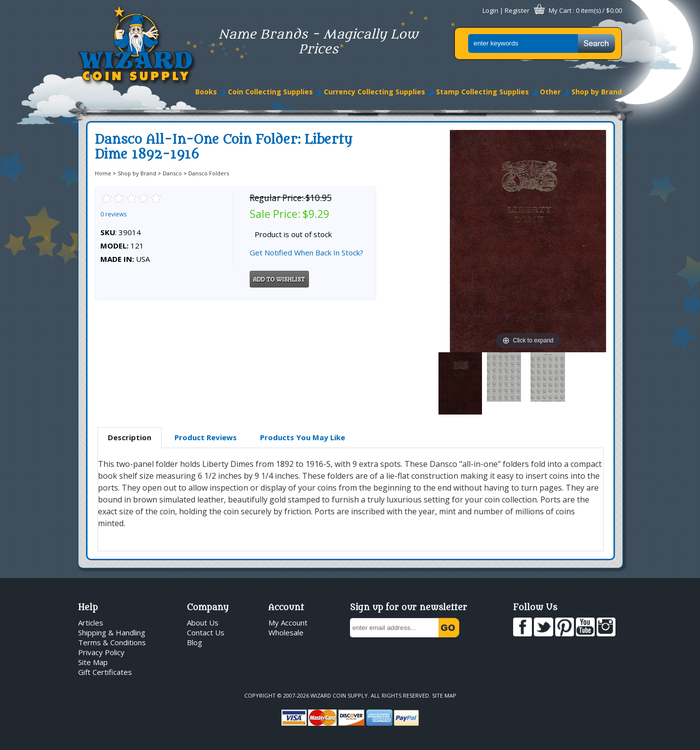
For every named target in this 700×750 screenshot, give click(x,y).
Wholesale (286, 632)
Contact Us (206, 632)
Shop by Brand (597, 92)
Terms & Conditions (112, 642)
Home (103, 173)
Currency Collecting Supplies (374, 92)
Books (206, 92)
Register (517, 10)
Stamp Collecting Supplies (482, 92)
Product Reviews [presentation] (206, 437)
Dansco (172, 173)
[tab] (130, 438)
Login (490, 10)
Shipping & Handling (112, 632)
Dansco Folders (209, 173)
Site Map (93, 662)
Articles (91, 623)
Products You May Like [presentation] (303, 437)
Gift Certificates (105, 672)
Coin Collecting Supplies (270, 92)
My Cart (560, 10)
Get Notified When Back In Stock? (306, 252)
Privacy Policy (101, 652)
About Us (203, 623)
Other (550, 92)
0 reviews (113, 214)
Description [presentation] (130, 437)
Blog (195, 642)
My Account (288, 623)
